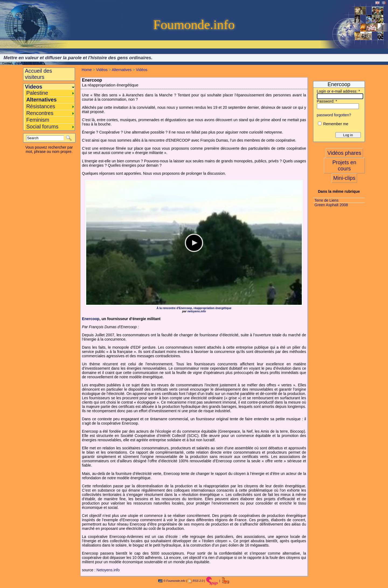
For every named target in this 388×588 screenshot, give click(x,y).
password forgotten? (334, 115)
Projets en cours (344, 165)
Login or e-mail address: (338, 91)
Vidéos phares (344, 153)
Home (87, 70)
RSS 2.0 (198, 581)
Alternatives (122, 70)
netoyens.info (197, 311)
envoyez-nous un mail (28, 63)
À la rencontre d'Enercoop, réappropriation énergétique (194, 308)
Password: (327, 101)
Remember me (336, 124)
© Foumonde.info (172, 581)
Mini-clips (344, 178)
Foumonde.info (194, 25)
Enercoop (91, 319)
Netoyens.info (108, 570)
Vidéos (102, 70)
